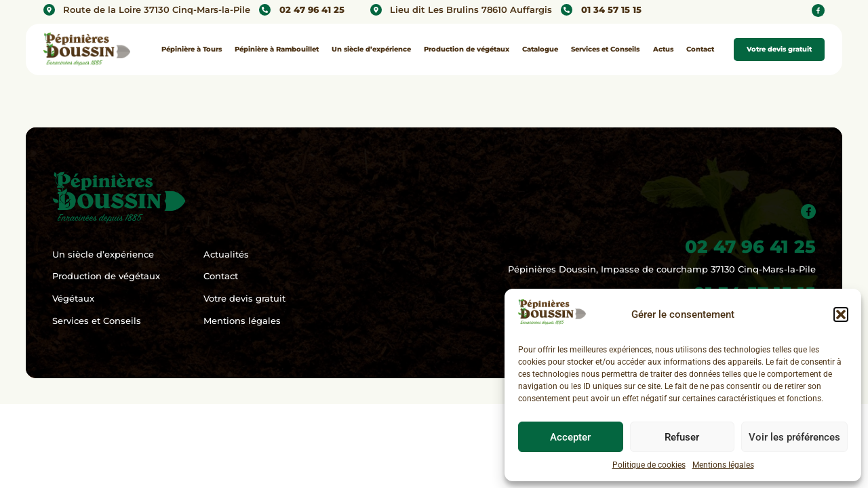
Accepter (570, 437)
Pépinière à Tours (192, 49)
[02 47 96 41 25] (265, 10)
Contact (700, 49)
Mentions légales (723, 465)
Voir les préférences (794, 437)
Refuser (682, 437)
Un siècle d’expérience (371, 49)
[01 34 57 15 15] (567, 10)
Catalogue (540, 49)
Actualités (226, 255)
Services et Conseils (605, 49)
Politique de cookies (649, 465)
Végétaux (73, 299)
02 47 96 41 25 (312, 10)
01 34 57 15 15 (611, 10)
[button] (841, 314)
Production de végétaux (467, 49)
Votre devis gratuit (779, 49)
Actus (663, 49)
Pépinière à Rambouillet (277, 49)
